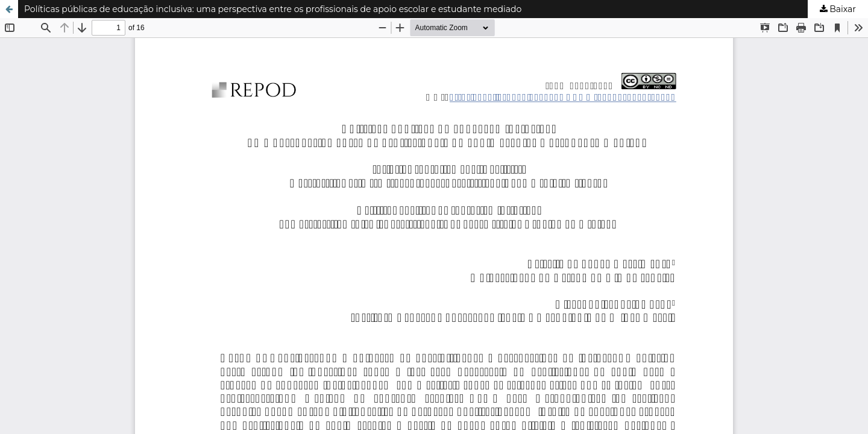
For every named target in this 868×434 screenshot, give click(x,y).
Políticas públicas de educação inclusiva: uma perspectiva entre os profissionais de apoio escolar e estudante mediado (273, 9)
